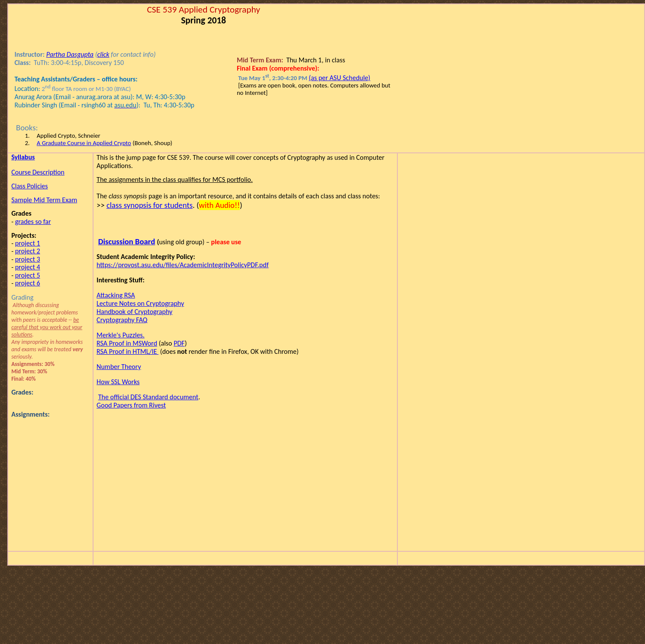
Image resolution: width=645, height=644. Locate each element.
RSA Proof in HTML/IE (127, 351)
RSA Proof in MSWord (127, 343)
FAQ (122, 320)
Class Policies (29, 186)
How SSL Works (118, 382)
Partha (70, 54)
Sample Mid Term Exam (44, 200)
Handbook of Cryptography (134, 312)
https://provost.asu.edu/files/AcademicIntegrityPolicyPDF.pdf (182, 265)
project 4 (28, 267)
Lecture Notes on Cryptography (140, 303)
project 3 (28, 259)
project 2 (28, 251)
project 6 (28, 283)
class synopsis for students (150, 205)
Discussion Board (127, 241)
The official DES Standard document (148, 397)
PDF (179, 343)
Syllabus (23, 157)
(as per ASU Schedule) (339, 78)
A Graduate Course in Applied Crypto (84, 143)
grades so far (33, 222)
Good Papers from (131, 405)
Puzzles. (121, 335)
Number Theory (119, 367)
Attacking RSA (116, 295)
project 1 (28, 243)
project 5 (28, 275)
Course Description (38, 172)
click (103, 54)
